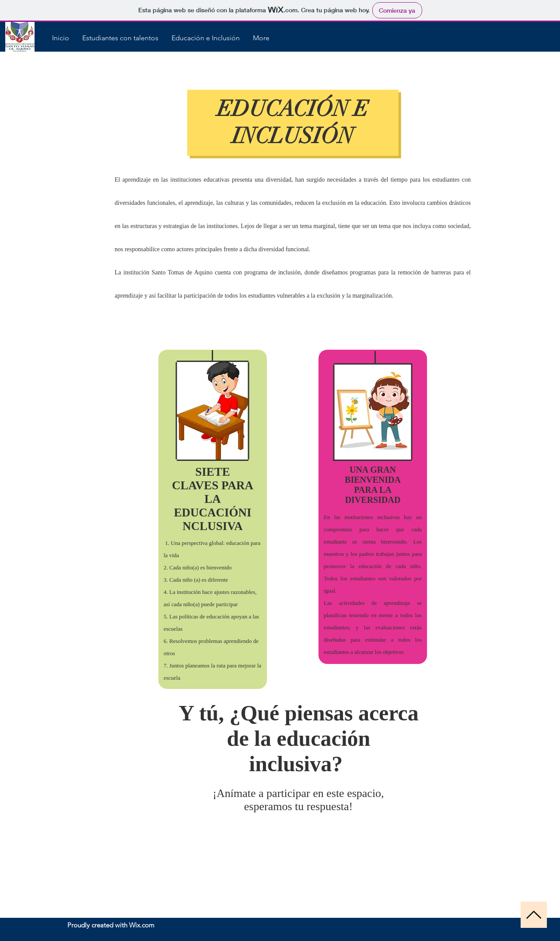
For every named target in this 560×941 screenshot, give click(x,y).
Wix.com (142, 925)
